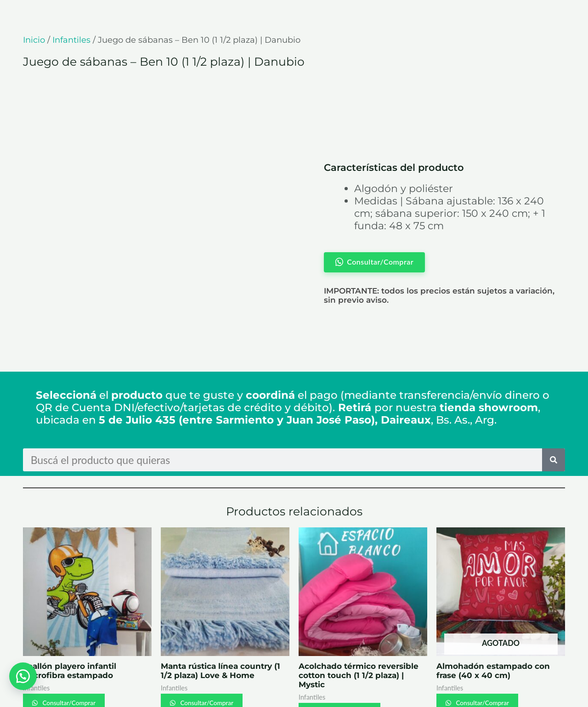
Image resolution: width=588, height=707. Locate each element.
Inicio (34, 40)
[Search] (554, 412)
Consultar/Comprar (76, 655)
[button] (23, 675)
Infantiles (71, 40)
